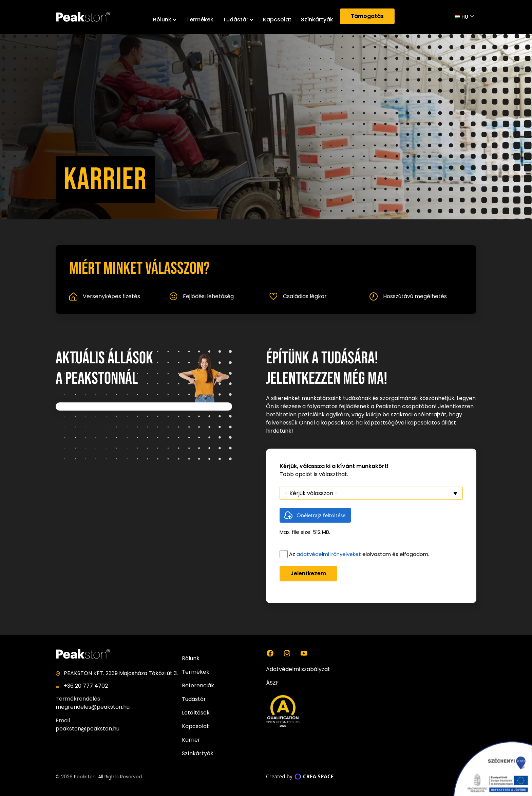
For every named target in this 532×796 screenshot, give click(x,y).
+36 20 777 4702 (86, 686)
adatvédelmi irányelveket (329, 554)
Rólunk (165, 20)
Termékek (200, 20)
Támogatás (367, 16)
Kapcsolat (277, 20)
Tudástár (238, 20)
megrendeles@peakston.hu (93, 707)
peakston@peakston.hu (88, 729)
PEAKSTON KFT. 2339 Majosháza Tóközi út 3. (121, 673)
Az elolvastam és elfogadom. (359, 554)
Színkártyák (317, 20)
